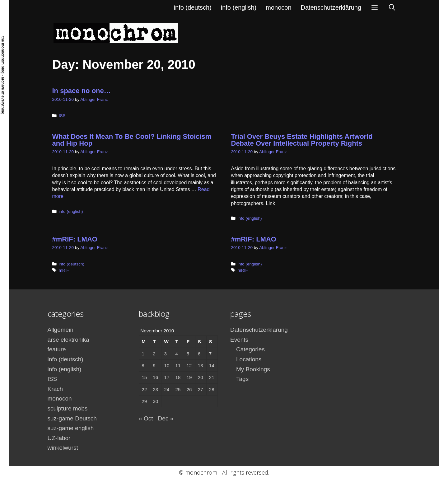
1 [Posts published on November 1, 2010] (143, 354)
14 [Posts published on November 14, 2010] (212, 366)
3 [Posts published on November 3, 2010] (165, 354)
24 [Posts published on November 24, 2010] (167, 389)
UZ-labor (59, 438)
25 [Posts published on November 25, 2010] (178, 389)
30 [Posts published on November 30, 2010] (155, 401)
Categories (250, 349)
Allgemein (61, 330)
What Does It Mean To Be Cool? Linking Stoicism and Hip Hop (132, 140)
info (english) (239, 7)
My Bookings (253, 369)
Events (239, 340)
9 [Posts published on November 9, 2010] (154, 366)
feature (57, 349)
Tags (242, 379)
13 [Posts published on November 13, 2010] (201, 366)
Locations (249, 359)
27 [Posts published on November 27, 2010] (201, 389)
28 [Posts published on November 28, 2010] (212, 389)
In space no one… (82, 91)
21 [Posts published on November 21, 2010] (212, 377)
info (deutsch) (193, 7)
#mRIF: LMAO (75, 239)
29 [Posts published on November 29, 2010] (144, 401)
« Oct (146, 418)
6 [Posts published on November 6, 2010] (199, 354)
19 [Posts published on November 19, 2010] (189, 377)
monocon (278, 7)
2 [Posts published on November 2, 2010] (154, 354)
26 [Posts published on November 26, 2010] (189, 389)
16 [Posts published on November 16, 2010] (155, 377)
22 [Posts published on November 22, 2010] (144, 389)
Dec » (166, 418)
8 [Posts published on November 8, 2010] (143, 366)
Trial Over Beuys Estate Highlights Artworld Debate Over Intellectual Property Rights (302, 140)
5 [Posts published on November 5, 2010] (188, 354)
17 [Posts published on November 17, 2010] (167, 377)
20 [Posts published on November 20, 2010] (201, 377)
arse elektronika (68, 340)
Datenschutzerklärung (331, 7)
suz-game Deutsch (72, 418)
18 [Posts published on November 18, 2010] (178, 377)
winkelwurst (63, 448)
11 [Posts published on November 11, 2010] (178, 366)
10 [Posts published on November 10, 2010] (167, 366)
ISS (62, 116)
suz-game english (71, 428)
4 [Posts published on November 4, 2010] (177, 354)
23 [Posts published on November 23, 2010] (155, 389)
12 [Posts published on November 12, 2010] (189, 366)
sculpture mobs (68, 408)
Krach (55, 389)
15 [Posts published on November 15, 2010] (144, 377)
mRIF (64, 270)
